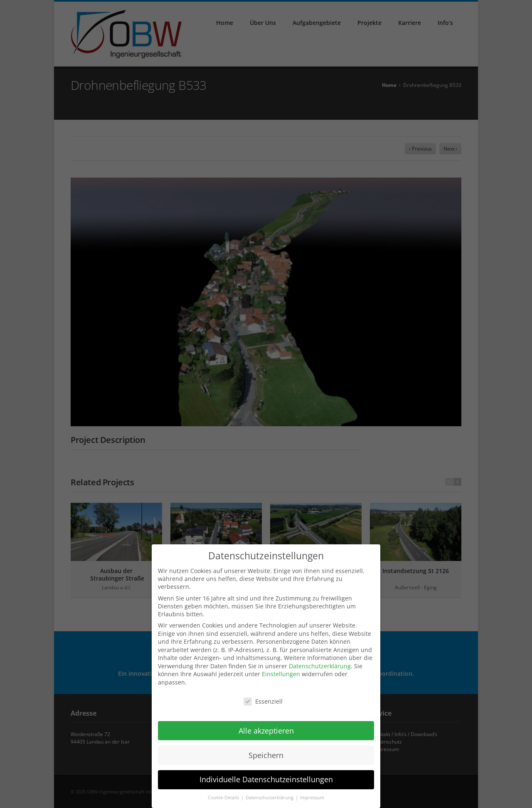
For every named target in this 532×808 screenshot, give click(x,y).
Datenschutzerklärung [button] (270, 794)
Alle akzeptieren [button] (266, 727)
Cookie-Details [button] (224, 794)
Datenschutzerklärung (320, 662)
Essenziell (263, 698)
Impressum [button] (312, 794)
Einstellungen (281, 671)
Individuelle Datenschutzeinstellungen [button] (266, 776)
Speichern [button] (266, 751)
